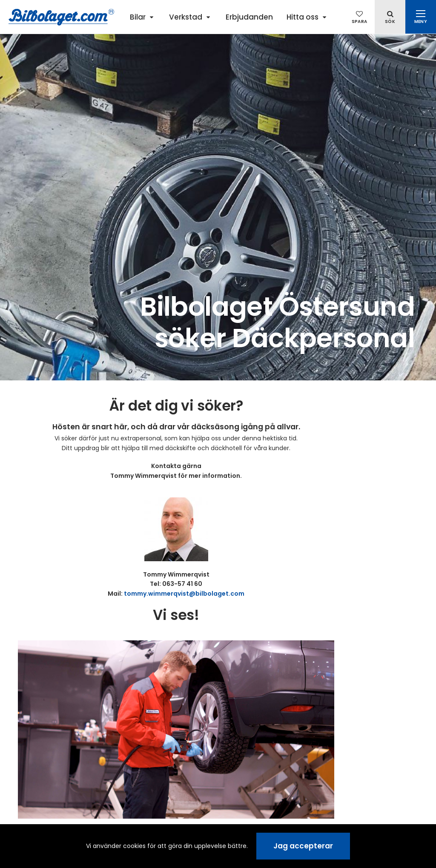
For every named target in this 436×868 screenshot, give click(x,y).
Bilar (138, 17)
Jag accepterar (303, 846)
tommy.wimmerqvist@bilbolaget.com (184, 594)
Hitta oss (303, 17)
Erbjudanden (249, 17)
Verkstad (186, 17)
